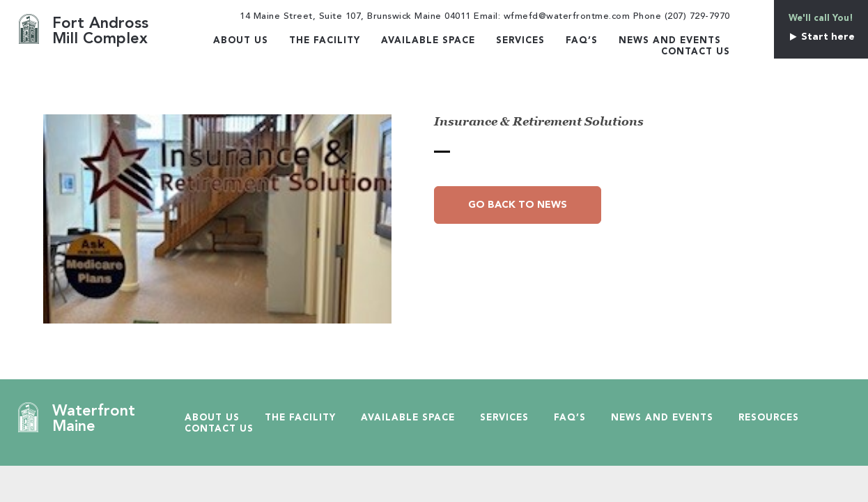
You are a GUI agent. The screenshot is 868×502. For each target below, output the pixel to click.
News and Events (670, 41)
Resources (769, 418)
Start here (821, 37)
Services (520, 41)
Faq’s (582, 41)
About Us (241, 41)
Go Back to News (518, 205)
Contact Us (696, 52)
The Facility (325, 41)
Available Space (428, 41)
